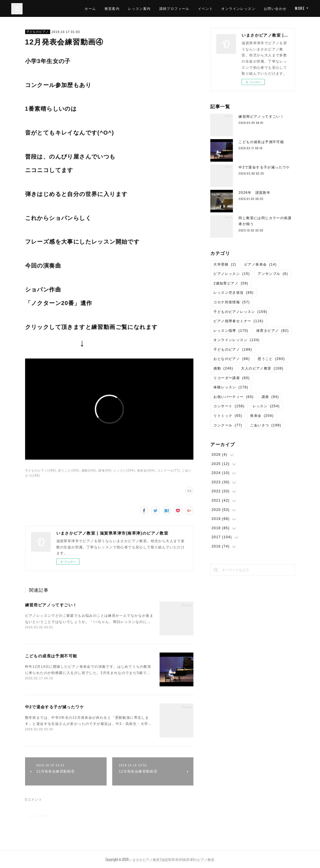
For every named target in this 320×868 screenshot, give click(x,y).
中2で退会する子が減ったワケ (55, 707)
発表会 (262, 416)
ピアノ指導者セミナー (238, 321)
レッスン (266, 406)
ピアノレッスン (232, 274)
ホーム (90, 8)
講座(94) (105, 470)
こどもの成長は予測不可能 (51, 656)
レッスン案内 (139, 8)
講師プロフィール (174, 8)
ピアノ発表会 (260, 264)
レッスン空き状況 (233, 293)
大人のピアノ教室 (262, 368)
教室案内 (112, 8)
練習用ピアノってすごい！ (51, 605)
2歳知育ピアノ (231, 283)
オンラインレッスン (238, 8)
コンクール (228, 425)
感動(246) (89, 470)
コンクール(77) (169, 470)
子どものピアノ (38, 32)
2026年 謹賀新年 (254, 193)
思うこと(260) (69, 470)
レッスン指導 (231, 331)
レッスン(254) (124, 470)
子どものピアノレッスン (240, 312)
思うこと (271, 359)
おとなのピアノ (232, 359)
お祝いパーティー (233, 397)
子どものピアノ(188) (41, 470)
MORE (300, 8)
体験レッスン (231, 387)
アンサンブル (273, 274)
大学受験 (225, 264)
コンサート (229, 406)
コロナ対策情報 (232, 302)
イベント (206, 8)
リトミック (228, 416)
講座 (270, 397)
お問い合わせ (275, 8)
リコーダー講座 (232, 378)
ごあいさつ (266, 425)
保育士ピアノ (272, 331)
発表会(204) (146, 470)
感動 (223, 368)
